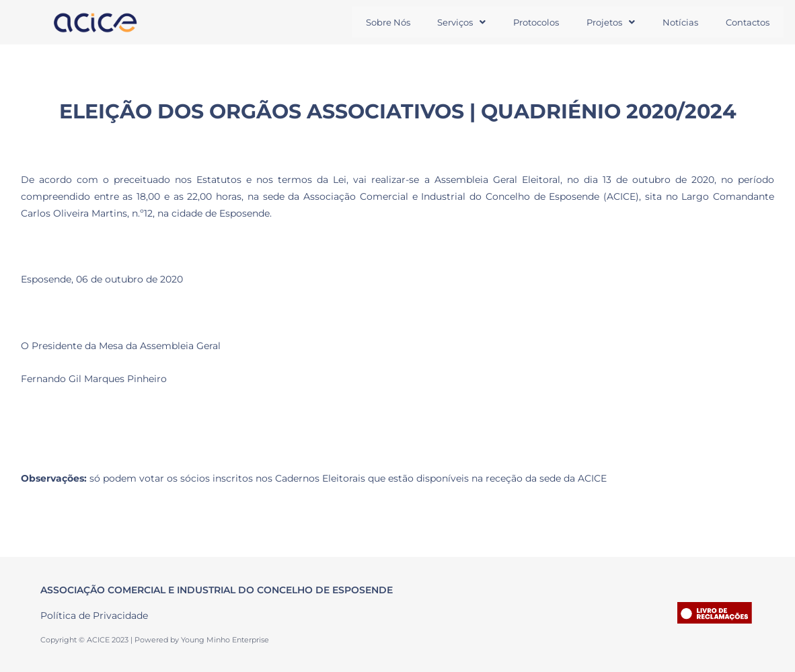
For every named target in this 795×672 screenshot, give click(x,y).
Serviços (453, 22)
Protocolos (529, 22)
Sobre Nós (377, 22)
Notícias (678, 22)
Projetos (606, 22)
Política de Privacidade (94, 616)
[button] (453, 23)
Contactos (747, 22)
